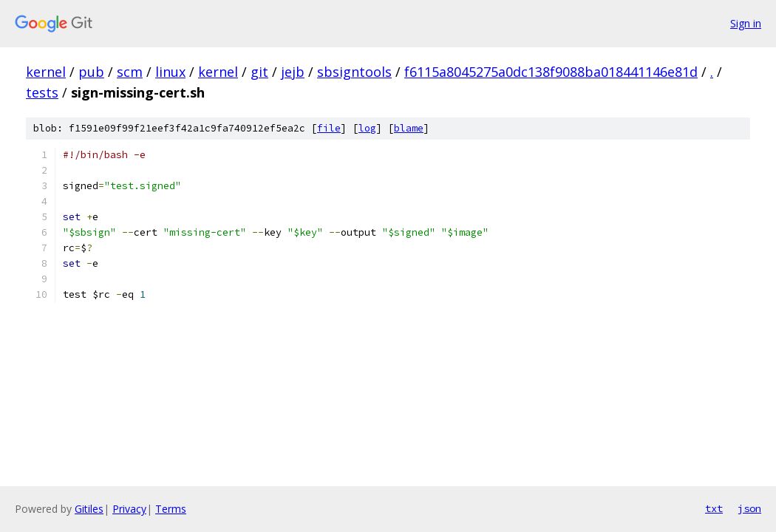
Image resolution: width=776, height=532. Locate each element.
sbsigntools (354, 72)
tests (42, 92)
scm (130, 72)
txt (714, 508)
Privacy (129, 509)
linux (170, 72)
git (259, 72)
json (749, 508)
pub (91, 72)
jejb (293, 72)
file (329, 128)
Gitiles (89, 509)
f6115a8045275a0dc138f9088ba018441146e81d (551, 72)
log (367, 128)
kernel (46, 72)
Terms (171, 509)
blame (409, 128)
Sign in (746, 23)
